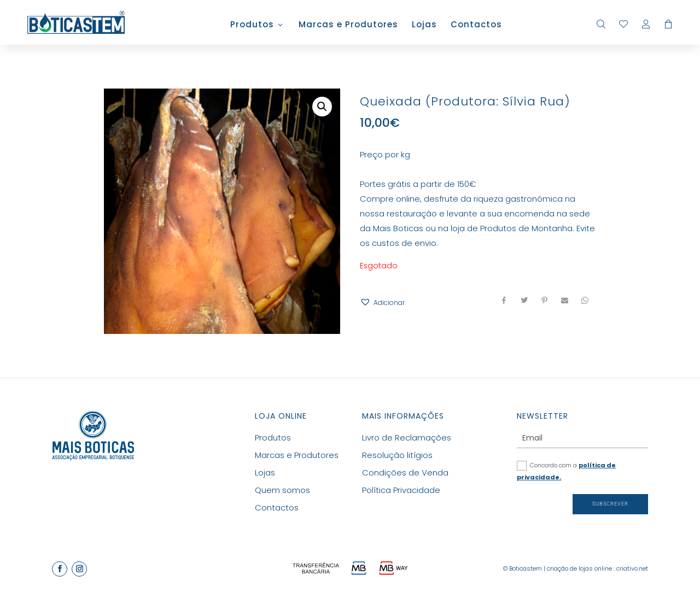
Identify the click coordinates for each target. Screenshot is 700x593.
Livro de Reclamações (407, 438)
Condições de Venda (405, 472)
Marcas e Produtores (348, 25)
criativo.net (632, 568)
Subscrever (610, 504)
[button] (382, 303)
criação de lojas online (579, 568)
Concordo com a (566, 471)
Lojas (424, 25)
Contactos (476, 25)
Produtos (252, 25)
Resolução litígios (397, 455)
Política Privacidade (401, 490)
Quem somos (282, 490)
